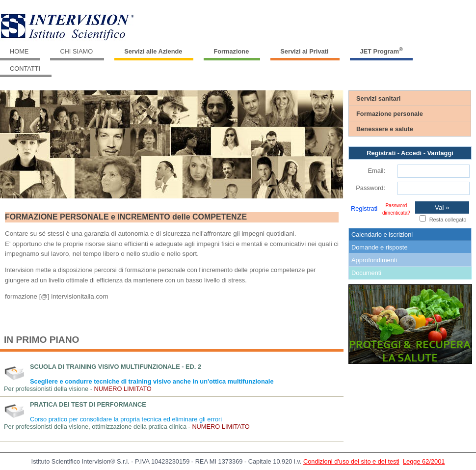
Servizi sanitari (378, 98)
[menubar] (238, 60)
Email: (376, 171)
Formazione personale (390, 114)
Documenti (366, 273)
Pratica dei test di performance (88, 404)
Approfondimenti (374, 260)
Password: (370, 188)
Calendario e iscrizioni (382, 235)
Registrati (364, 208)
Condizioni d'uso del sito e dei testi (351, 461)
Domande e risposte (380, 247)
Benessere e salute (385, 129)
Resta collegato (448, 220)
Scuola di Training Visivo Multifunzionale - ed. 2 (116, 367)
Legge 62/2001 (424, 461)
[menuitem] (21, 52)
